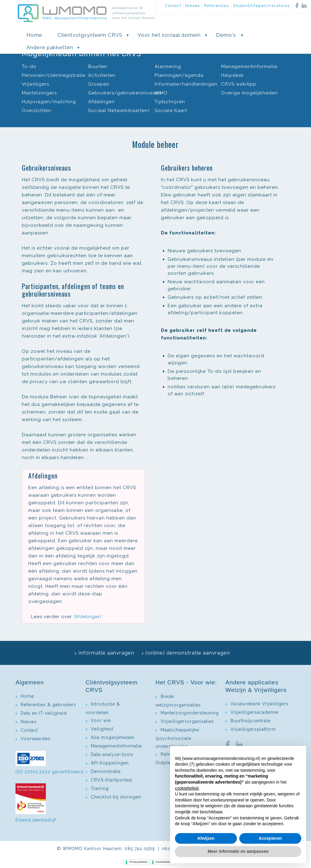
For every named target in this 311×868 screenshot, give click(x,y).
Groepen (99, 84)
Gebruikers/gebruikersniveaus (125, 93)
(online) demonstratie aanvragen (188, 653)
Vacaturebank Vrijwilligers (260, 704)
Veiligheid (102, 729)
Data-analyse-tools (112, 754)
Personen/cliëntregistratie (54, 75)
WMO (161, 93)
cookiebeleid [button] (187, 788)
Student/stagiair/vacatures (261, 6)
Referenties (217, 6)
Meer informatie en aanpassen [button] (238, 851)
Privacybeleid (138, 862)
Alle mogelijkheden (113, 737)
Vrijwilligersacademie (255, 712)
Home (27, 696)
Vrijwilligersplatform (253, 729)
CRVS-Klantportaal (112, 780)
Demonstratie (106, 771)
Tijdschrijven (170, 102)
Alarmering (168, 66)
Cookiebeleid (164, 862)
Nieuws (193, 6)
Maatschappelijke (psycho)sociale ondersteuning (177, 738)
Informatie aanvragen (106, 653)
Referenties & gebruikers (48, 705)
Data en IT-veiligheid (44, 713)
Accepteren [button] (270, 838)
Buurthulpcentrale (251, 721)
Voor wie (101, 720)
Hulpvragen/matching (49, 102)
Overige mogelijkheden (249, 93)
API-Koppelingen (110, 763)
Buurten (98, 66)
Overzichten (37, 111)
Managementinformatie (249, 66)
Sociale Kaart (171, 111)
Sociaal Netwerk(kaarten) (119, 111)
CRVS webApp (239, 84)
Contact (173, 6)
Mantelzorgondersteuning (190, 713)
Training (100, 788)
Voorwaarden (36, 739)
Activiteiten (102, 75)
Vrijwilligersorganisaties (187, 721)
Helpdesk (232, 75)
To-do (29, 66)
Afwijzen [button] (206, 838)
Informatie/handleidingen (186, 84)
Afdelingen (101, 102)
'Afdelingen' (88, 617)
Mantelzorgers (39, 93)
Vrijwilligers (36, 84)
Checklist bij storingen (116, 797)
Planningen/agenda (179, 75)
